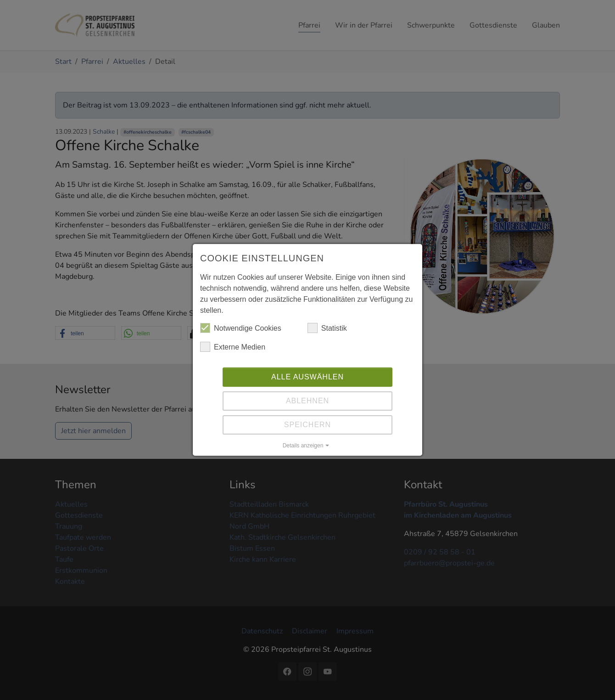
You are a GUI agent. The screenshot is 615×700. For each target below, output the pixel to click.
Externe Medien (233, 350)
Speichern (307, 427)
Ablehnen (307, 404)
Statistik (327, 331)
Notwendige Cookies (241, 331)
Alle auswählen (307, 380)
